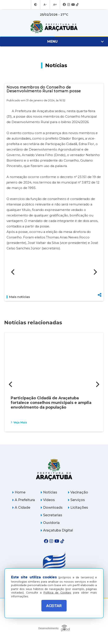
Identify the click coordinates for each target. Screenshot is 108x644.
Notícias (49, 492)
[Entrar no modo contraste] (36, 5)
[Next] (95, 272)
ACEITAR (54, 606)
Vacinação (78, 492)
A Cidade (21, 507)
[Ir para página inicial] (54, 27)
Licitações (78, 507)
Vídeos (48, 500)
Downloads (51, 507)
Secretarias (51, 515)
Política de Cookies (57, 591)
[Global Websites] (54, 627)
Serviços (76, 500)
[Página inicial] (54, 470)
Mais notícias (18, 297)
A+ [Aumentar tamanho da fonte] (55, 5)
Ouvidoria (50, 523)
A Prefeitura (23, 500)
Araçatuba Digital (57, 530)
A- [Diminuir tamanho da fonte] (45, 5)
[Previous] (13, 272)
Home (19, 492)
